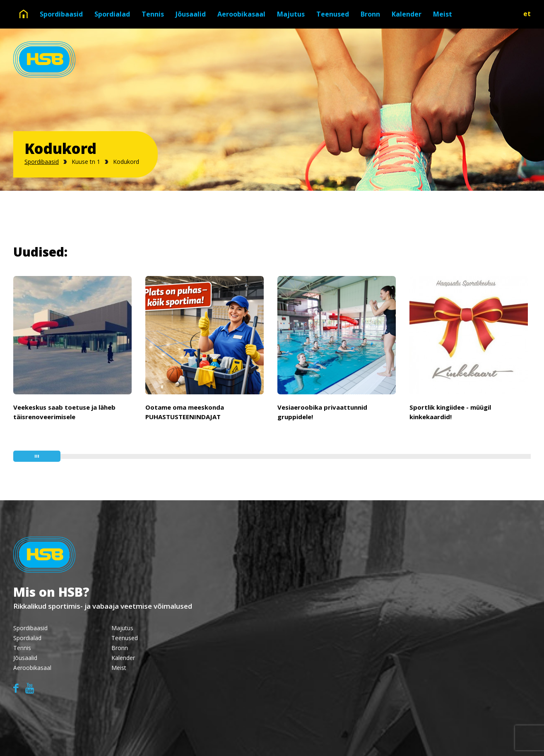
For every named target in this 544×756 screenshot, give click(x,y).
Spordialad (112, 14)
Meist (443, 14)
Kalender (407, 14)
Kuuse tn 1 (86, 162)
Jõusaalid (191, 14)
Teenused (333, 14)
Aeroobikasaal (241, 14)
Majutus (291, 14)
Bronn (370, 14)
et (527, 14)
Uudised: (40, 252)
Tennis (153, 14)
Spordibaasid (61, 14)
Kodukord (126, 162)
